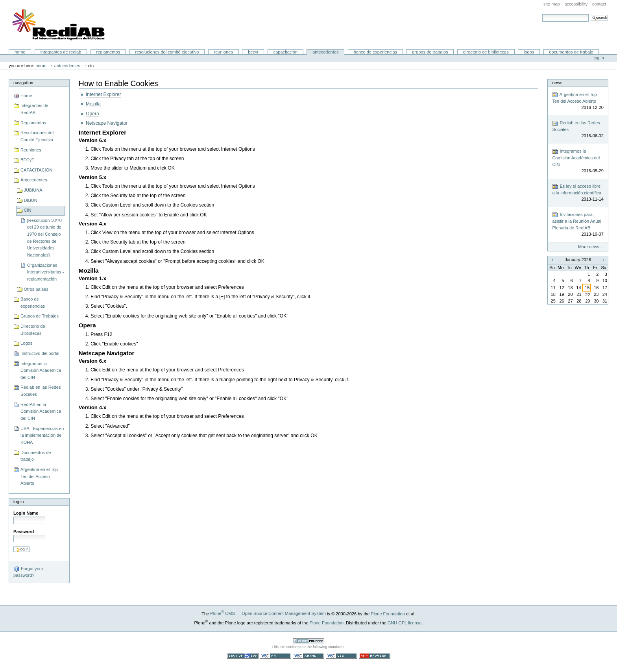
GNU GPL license (405, 622)
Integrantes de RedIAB (61, 52)
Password (24, 532)
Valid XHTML (308, 656)
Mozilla (93, 104)
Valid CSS (342, 656)
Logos (529, 52)
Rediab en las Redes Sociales (41, 391)
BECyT (253, 52)
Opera (92, 114)
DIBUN (30, 200)
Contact (599, 4)
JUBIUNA (33, 190)
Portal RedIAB (59, 25)
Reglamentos (108, 52)
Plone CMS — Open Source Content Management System (268, 613)
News (557, 83)
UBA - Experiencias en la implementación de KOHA (42, 435)
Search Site (542, 14)
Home (20, 52)
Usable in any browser (375, 656)
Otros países (36, 289)
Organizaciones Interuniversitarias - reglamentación (46, 272)
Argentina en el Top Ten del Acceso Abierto (39, 476)
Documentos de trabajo (571, 52)
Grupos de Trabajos (430, 52)
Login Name (26, 513)
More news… (591, 247)
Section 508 (243, 656)
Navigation (23, 83)
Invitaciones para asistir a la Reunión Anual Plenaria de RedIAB (578, 225)
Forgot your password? (28, 572)
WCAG (275, 656)
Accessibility (576, 4)
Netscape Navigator (107, 123)
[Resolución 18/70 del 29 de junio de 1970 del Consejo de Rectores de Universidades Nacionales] (44, 238)
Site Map (552, 4)
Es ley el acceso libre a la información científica (578, 193)
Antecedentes (325, 52)
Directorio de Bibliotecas (486, 52)
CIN (27, 210)
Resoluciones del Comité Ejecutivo (167, 52)
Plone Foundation (388, 613)
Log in (599, 58)
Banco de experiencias (375, 52)
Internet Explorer (103, 94)
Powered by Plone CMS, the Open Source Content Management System (308, 641)
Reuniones (224, 52)
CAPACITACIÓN (285, 52)
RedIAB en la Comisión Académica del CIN (41, 411)
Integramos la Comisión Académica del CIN (41, 370)
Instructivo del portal (40, 353)
